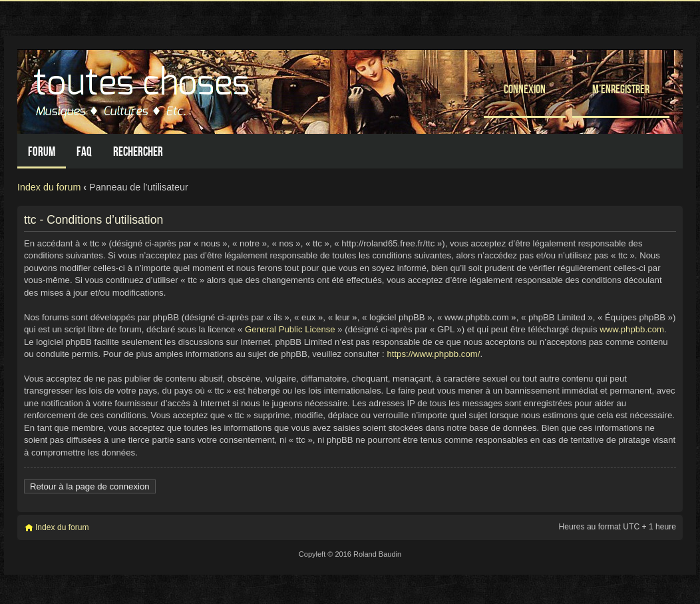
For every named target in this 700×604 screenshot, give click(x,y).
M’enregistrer (621, 89)
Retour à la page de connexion (90, 486)
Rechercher (138, 151)
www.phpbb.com (632, 329)
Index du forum (49, 187)
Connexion (525, 89)
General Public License (290, 329)
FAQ (84, 151)
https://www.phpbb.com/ (433, 354)
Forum (42, 151)
